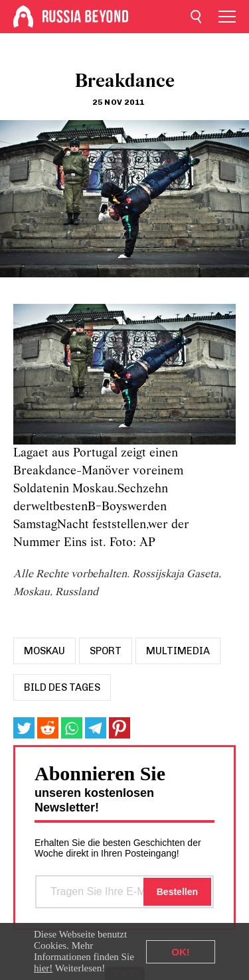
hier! (43, 968)
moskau (44, 651)
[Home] (23, 17)
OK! (181, 952)
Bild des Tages (62, 687)
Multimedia (178, 651)
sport (106, 651)
